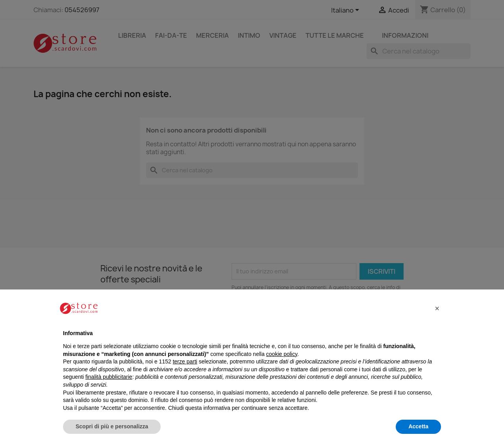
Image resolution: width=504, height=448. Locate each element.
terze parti (185, 361)
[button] (437, 308)
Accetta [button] (418, 426)
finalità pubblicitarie (109, 377)
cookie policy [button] (282, 354)
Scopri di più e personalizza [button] (112, 426)
